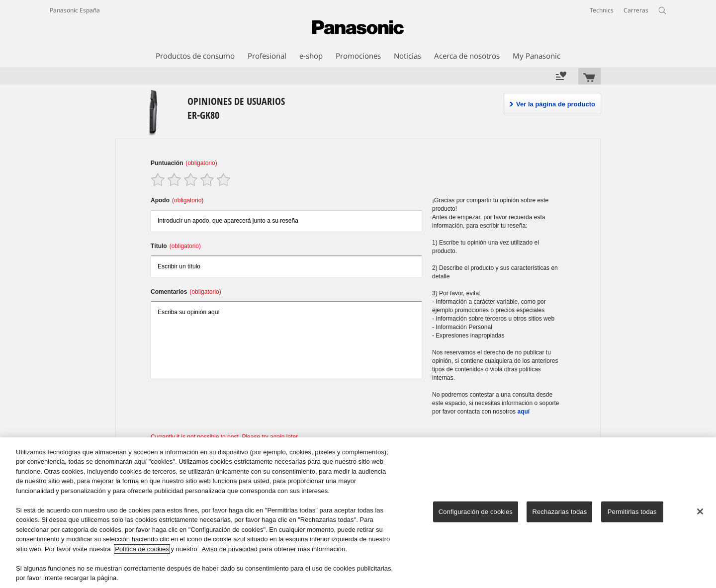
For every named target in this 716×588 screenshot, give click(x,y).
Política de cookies (142, 549)
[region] (358, 513)
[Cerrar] (700, 511)
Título (176, 246)
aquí (523, 412)
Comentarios (186, 292)
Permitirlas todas (632, 512)
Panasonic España (75, 10)
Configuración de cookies (476, 512)
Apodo (177, 200)
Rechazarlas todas (559, 512)
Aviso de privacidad (229, 549)
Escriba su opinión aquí (286, 340)
